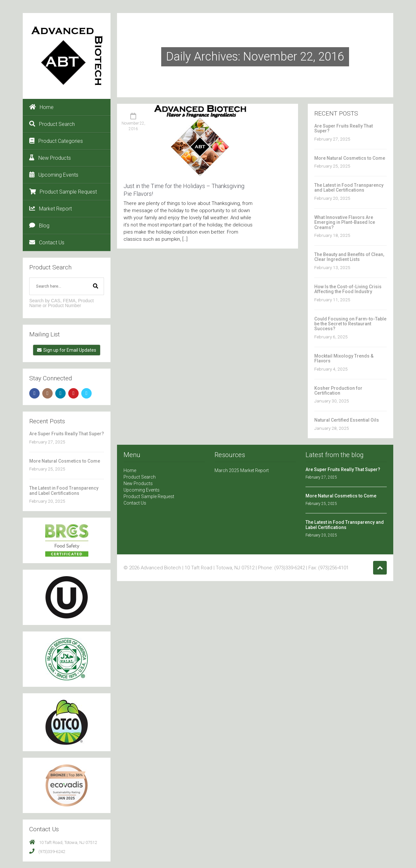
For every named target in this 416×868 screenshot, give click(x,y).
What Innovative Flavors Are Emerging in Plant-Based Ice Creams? (345, 222)
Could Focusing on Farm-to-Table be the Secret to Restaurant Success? (350, 324)
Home (41, 107)
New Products (50, 158)
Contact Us (47, 242)
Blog (39, 225)
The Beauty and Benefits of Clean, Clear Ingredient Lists (349, 257)
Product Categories (56, 141)
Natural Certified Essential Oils (347, 420)
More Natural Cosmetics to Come (65, 461)
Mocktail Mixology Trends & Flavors (344, 358)
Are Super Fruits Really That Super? (67, 434)
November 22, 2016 (133, 126)
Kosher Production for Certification (338, 391)
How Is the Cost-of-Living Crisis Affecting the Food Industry (348, 289)
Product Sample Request (63, 192)
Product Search (52, 124)
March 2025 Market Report (242, 470)
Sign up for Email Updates (67, 350)
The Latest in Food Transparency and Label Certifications (64, 490)
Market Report (51, 209)
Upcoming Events (54, 175)
